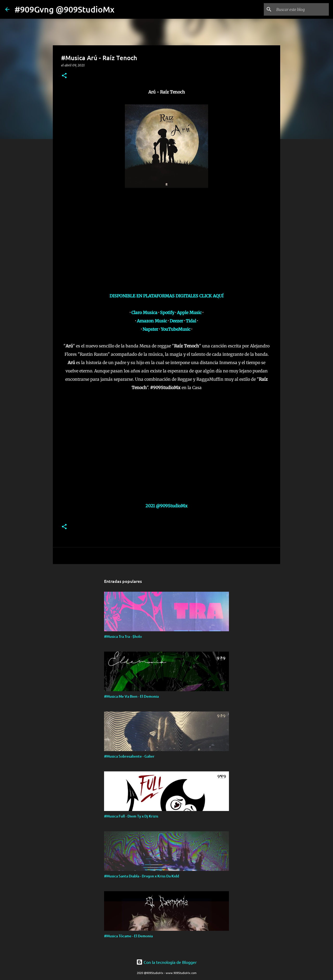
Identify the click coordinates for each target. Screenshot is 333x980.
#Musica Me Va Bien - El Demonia (131, 696)
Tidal (191, 321)
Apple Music (189, 313)
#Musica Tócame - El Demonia (128, 936)
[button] (64, 76)
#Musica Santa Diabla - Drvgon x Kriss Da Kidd (142, 876)
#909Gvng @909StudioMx (65, 9)
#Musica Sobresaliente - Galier (129, 756)
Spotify (167, 313)
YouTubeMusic (176, 329)
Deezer (176, 321)
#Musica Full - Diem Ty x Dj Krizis (131, 816)
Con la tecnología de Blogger (166, 962)
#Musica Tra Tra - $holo (123, 636)
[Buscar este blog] (302, 9)
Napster (150, 329)
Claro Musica (144, 313)
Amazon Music (152, 321)
